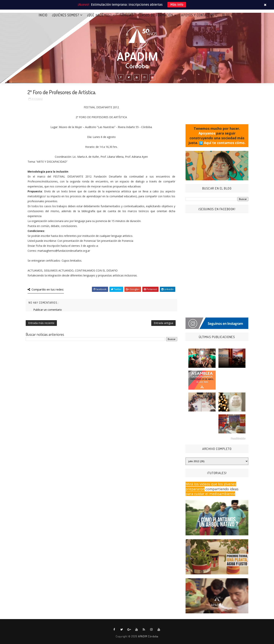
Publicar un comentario (48, 310)
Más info (177, 5)
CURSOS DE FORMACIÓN (156, 15)
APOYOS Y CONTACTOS (198, 15)
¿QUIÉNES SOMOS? (66, 15)
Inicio (43, 15)
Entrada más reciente (41, 323)
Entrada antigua (163, 323)
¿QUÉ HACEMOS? (99, 15)
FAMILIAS (127, 15)
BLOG (226, 15)
